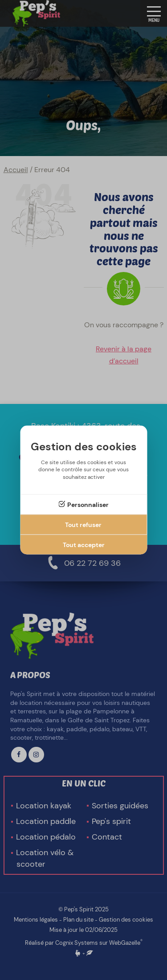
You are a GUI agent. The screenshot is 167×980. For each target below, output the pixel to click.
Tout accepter (84, 544)
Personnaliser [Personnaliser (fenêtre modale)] (88, 504)
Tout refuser (83, 524)
